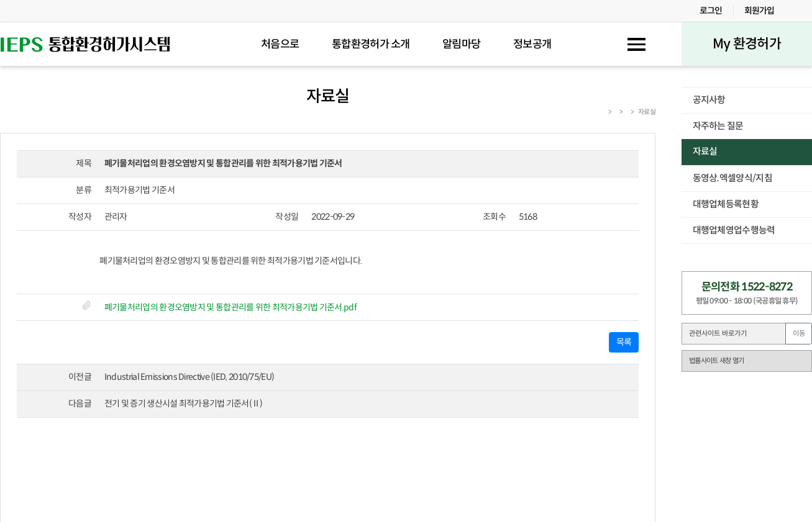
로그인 (711, 11)
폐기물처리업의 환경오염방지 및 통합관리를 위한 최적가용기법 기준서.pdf (230, 307)
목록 (624, 342)
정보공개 (532, 44)
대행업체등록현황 (726, 204)
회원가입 (760, 11)
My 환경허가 (747, 44)
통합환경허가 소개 (371, 44)
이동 (799, 333)
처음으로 (280, 44)
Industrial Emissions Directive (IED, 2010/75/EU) (189, 377)
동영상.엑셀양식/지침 (732, 178)
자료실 (705, 151)
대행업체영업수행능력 (734, 230)
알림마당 (461, 44)
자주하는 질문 (718, 126)
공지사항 (709, 100)
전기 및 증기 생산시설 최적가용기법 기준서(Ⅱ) (184, 403)
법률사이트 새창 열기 (716, 361)
